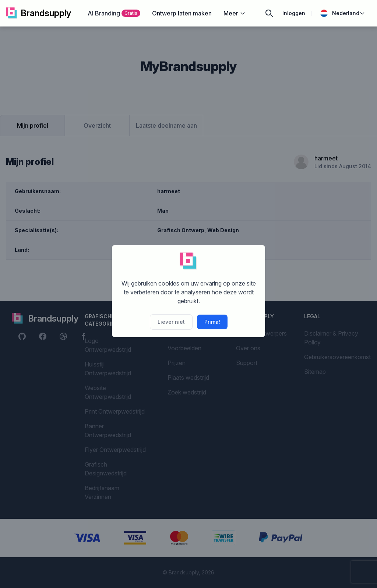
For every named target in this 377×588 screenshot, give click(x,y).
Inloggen (294, 13)
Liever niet (171, 322)
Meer (235, 13)
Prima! (212, 322)
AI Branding (114, 13)
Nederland (343, 13)
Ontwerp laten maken (182, 13)
